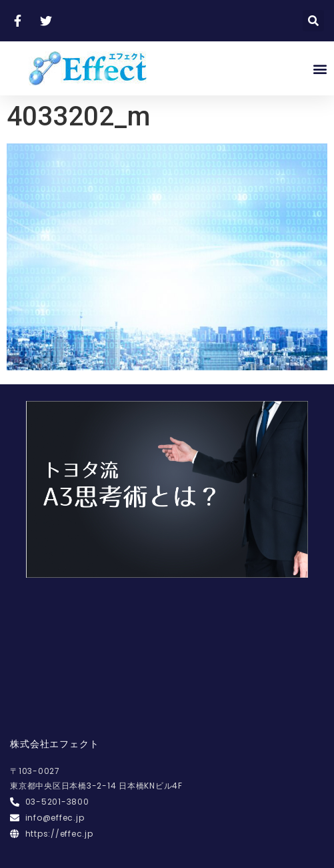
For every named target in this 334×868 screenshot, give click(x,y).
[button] (320, 68)
